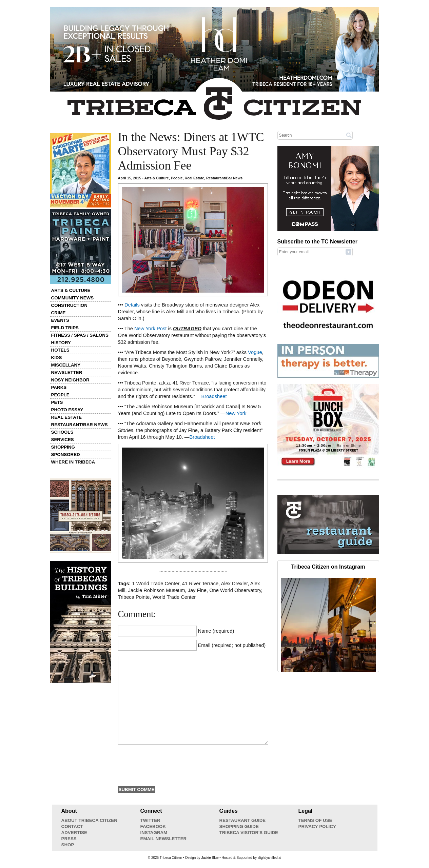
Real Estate (66, 417)
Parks (59, 387)
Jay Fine (197, 590)
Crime (58, 313)
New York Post (150, 329)
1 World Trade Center (156, 584)
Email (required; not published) (232, 645)
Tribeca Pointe (134, 597)
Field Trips (65, 328)
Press (69, 839)
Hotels (60, 350)
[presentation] (170, 765)
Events (60, 320)
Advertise (74, 833)
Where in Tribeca (73, 462)
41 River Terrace (200, 584)
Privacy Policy (317, 826)
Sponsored (66, 455)
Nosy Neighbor (70, 380)
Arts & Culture (71, 290)
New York (236, 413)
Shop (68, 845)
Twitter (150, 820)
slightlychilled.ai (269, 858)
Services (63, 440)
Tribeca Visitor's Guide (249, 833)
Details (132, 305)
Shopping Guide (239, 826)
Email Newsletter (164, 839)
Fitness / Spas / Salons (80, 335)
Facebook (153, 826)
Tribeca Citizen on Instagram (328, 567)
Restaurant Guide (243, 820)
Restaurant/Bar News (80, 425)
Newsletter (67, 372)
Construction (69, 305)
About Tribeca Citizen (89, 820)
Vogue (255, 352)
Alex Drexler (234, 584)
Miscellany (66, 365)
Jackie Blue (210, 858)
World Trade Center (174, 597)
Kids (57, 358)
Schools (62, 432)
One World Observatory (235, 590)
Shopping (63, 447)
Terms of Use (315, 820)
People (60, 395)
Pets (57, 402)
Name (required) (216, 631)
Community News (73, 298)
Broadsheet (214, 396)
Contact (72, 826)
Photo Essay (67, 410)
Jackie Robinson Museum (157, 590)
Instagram (154, 833)
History (61, 343)
